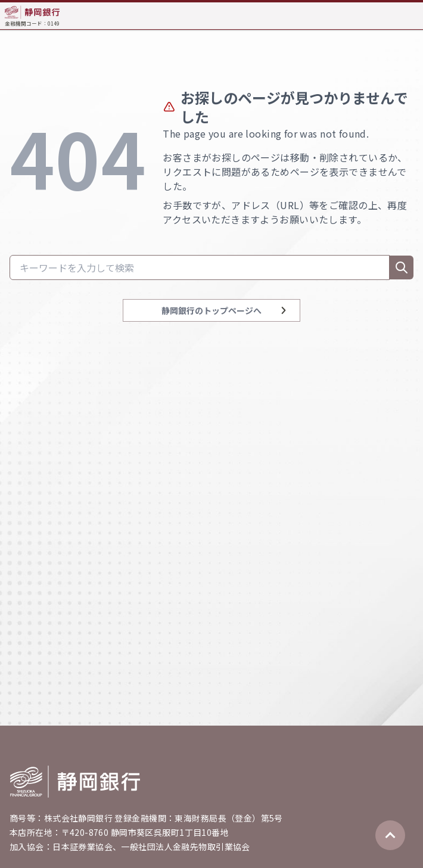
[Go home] (75, 782)
